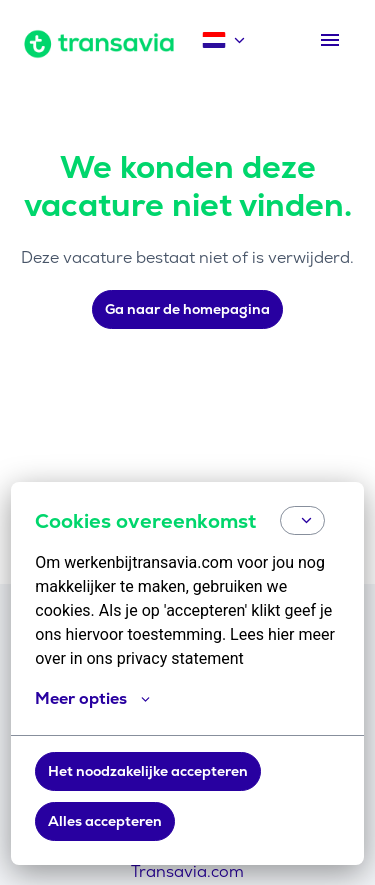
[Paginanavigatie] (330, 40)
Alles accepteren (105, 821)
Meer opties (92, 699)
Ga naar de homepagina (187, 309)
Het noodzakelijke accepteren (148, 771)
